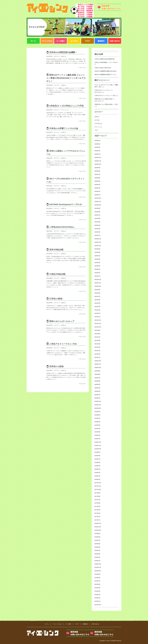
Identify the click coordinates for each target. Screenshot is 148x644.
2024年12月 (98, 198)
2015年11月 (98, 567)
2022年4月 (97, 307)
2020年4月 (97, 388)
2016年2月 (97, 557)
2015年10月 (98, 571)
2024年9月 (97, 208)
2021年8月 (97, 334)
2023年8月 (97, 252)
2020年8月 (97, 374)
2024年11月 (98, 202)
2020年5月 (97, 384)
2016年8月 (97, 537)
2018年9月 (97, 452)
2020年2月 (97, 395)
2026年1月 (97, 154)
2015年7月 (97, 581)
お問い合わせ (95, 624)
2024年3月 (97, 229)
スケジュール (65, 110)
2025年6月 (97, 178)
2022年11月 (98, 283)
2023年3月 (97, 269)
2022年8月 (97, 293)
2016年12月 (98, 523)
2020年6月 (97, 381)
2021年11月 (98, 324)
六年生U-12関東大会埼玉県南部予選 (104, 59)
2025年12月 (98, 158)
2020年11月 (98, 364)
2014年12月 (98, 605)
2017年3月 (97, 513)
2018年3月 (97, 473)
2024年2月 (97, 232)
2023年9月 (97, 249)
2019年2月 (97, 435)
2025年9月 (97, 168)
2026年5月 (97, 141)
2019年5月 (97, 425)
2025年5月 (97, 181)
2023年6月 (97, 259)
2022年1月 (97, 317)
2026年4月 (97, 144)
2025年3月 (97, 188)
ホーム (47, 624)
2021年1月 (97, 357)
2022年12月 (98, 280)
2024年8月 (97, 212)
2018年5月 (97, 466)
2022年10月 (98, 286)
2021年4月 (97, 347)
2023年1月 (97, 276)
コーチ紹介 (68, 624)
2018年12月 (98, 442)
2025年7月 (97, 174)
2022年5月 (97, 303)
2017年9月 (97, 493)
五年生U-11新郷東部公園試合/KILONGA (106, 71)
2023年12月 (98, 239)
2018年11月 (98, 446)
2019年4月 (97, 429)
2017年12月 (98, 483)
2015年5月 (97, 588)
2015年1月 (97, 601)
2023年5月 (97, 263)
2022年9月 (97, 290)
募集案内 (85, 624)
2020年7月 (97, 378)
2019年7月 (97, 418)
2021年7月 (97, 337)
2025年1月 (97, 195)
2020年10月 (98, 368)
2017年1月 (97, 520)
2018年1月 (97, 479)
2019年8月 (97, 415)
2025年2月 (97, 191)
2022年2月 (97, 313)
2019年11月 (98, 405)
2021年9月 (97, 330)
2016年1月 (97, 561)
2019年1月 (97, 439)
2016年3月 (97, 554)
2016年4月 (97, 550)
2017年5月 (97, 506)
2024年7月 (97, 215)
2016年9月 (97, 534)
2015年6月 (97, 584)
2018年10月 (98, 449)
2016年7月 (97, 540)
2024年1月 (97, 235)
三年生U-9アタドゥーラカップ (103, 90)
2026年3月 (97, 147)
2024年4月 (97, 225)
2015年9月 (97, 574)
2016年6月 (97, 544)
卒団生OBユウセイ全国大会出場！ (104, 99)
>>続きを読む (82, 68)
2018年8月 (97, 456)
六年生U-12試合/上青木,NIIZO (103, 68)
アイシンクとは (57, 624)
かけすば (97, 120)
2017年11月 (98, 486)
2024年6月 (97, 218)
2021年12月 (98, 320)
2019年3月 (97, 432)
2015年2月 (97, 598)
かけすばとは (98, 123)
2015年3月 (97, 595)
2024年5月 (97, 222)
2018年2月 (97, 476)
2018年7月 (97, 459)
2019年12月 (98, 401)
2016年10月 (98, 530)
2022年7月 (97, 296)
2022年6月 (97, 300)
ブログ (96, 130)
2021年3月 (97, 351)
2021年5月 (97, 344)
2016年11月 (98, 527)
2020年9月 (97, 371)
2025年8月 (97, 171)
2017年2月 (97, 517)
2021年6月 (97, 340)
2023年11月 (98, 242)
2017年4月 (97, 510)
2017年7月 (97, 500)
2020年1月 (97, 398)
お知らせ (64, 56)
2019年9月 (97, 412)
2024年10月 (98, 205)
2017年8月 (97, 496)
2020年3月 (97, 391)
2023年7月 (97, 256)
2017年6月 (97, 503)
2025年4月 (97, 185)
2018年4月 (97, 469)
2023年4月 (97, 266)
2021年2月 (97, 354)
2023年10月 (98, 246)
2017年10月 (98, 490)
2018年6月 (97, 462)
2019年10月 (98, 408)
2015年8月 (97, 578)
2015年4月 (97, 591)
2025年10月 (98, 164)
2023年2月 (97, 273)
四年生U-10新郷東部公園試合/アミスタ (105, 75)
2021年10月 (98, 327)
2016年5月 (97, 547)
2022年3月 (97, 310)
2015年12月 (98, 564)
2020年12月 (98, 361)
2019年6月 (97, 422)
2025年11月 (98, 161)
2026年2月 (97, 151)
